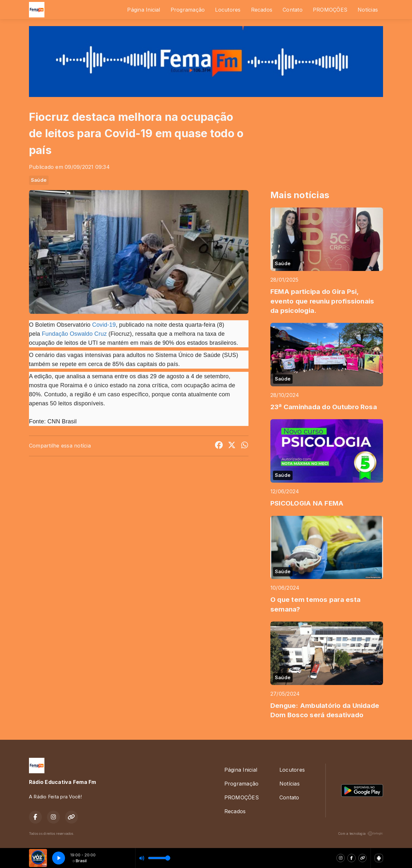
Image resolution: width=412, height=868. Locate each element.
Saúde (39, 180)
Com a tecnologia (360, 834)
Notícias (368, 10)
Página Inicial (144, 10)
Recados (262, 10)
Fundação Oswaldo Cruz (74, 334)
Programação (188, 10)
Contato (293, 10)
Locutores (228, 10)
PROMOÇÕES (330, 10)
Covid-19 (104, 325)
